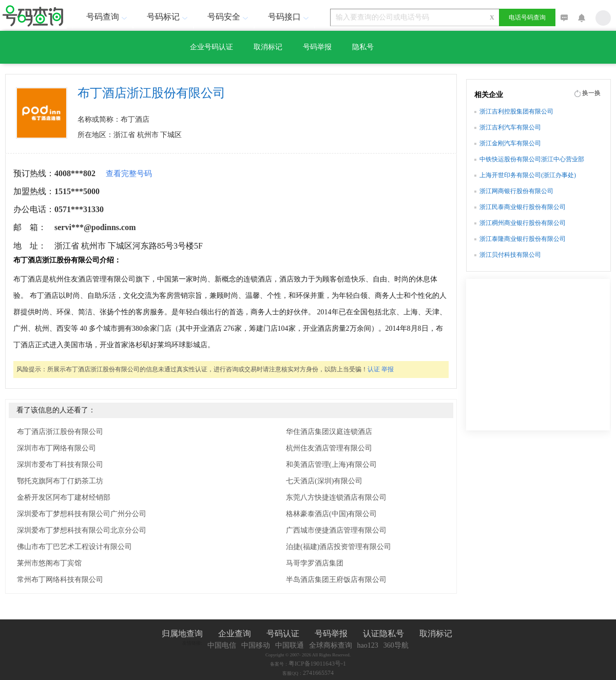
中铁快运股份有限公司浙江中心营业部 (532, 159)
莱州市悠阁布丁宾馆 (49, 563)
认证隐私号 (383, 634)
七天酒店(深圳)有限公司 (324, 481)
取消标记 (268, 47)
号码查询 (108, 17)
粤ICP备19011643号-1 (317, 664)
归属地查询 (182, 634)
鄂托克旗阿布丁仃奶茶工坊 (60, 481)
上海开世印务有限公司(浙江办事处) (528, 175)
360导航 (396, 645)
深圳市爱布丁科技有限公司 (60, 465)
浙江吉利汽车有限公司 (510, 127)
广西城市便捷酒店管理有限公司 (336, 530)
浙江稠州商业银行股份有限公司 (523, 223)
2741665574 (318, 673)
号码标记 (168, 17)
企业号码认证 (211, 47)
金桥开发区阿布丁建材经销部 (64, 497)
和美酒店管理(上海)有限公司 (331, 465)
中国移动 (256, 645)
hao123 (368, 645)
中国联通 (290, 645)
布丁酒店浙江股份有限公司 (60, 432)
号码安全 (229, 17)
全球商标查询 (331, 645)
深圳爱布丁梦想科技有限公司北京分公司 (82, 530)
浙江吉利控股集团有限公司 (516, 111)
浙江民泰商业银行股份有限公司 (523, 207)
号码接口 (290, 17)
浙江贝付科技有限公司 (510, 255)
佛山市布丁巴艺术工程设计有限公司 (74, 547)
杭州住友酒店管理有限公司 (329, 448)
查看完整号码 (129, 174)
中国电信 (222, 645)
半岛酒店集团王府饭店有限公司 (336, 580)
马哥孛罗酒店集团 (315, 563)
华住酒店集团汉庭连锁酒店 (329, 432)
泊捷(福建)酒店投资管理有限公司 (339, 547)
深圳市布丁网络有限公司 (56, 448)
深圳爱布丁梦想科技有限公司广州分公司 (82, 514)
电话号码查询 (527, 17)
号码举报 (317, 47)
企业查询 (235, 634)
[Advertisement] (538, 358)
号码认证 (283, 634)
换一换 (591, 93)
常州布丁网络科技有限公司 (60, 580)
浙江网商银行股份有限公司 (516, 191)
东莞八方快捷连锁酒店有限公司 (336, 497)
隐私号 (363, 47)
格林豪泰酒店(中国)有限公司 (331, 514)
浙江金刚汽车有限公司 (510, 143)
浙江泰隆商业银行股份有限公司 (523, 239)
